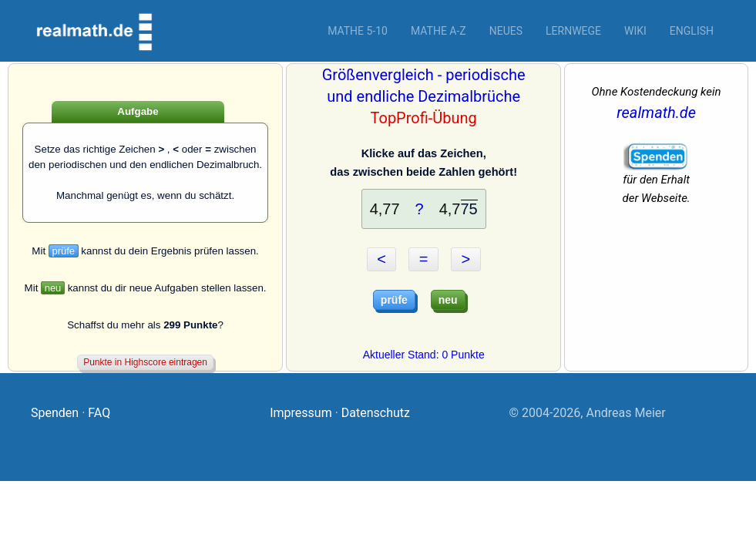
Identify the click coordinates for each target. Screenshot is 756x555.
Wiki (635, 31)
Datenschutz (376, 413)
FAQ (99, 413)
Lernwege (573, 31)
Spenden (55, 413)
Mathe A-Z (438, 31)
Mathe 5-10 (358, 31)
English (692, 31)
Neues (506, 31)
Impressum (301, 413)
